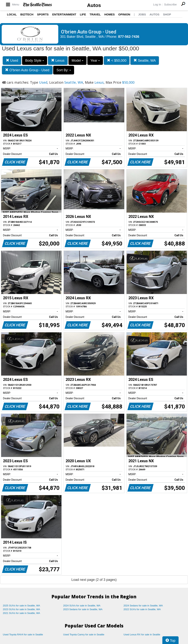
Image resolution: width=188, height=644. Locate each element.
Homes (109, 14)
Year (95, 61)
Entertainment (64, 14)
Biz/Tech (27, 14)
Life (83, 14)
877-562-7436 (129, 37)
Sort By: (64, 70)
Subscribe (170, 4)
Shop (167, 14)
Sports (43, 14)
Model (78, 61)
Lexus (58, 60)
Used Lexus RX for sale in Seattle (142, 635)
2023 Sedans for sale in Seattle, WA (83, 609)
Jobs (142, 14)
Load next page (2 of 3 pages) (94, 580)
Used (12, 60)
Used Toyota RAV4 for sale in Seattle (23, 635)
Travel (95, 14)
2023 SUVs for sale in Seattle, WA (21, 609)
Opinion (124, 14)
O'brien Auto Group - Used (27, 70)
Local (12, 14)
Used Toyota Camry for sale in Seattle (84, 635)
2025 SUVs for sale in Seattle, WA (21, 606)
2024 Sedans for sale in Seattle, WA (143, 606)
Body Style (35, 61)
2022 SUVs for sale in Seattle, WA (142, 609)
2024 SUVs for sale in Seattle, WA (82, 606)
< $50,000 (117, 60)
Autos (94, 5)
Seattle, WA (145, 60)
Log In (157, 4)
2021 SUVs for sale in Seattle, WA (21, 613)
